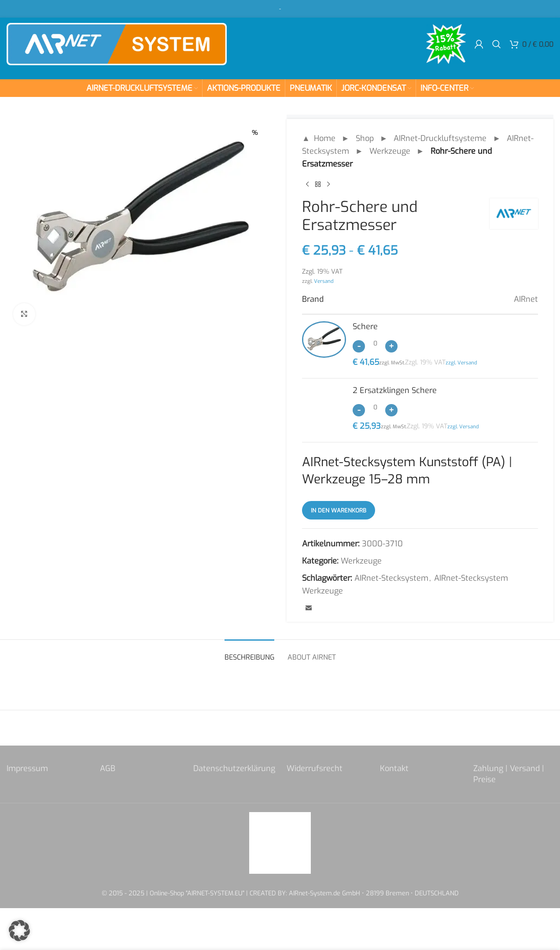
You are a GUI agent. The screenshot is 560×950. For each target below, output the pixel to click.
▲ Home (319, 138)
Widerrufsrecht (315, 768)
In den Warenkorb (339, 510)
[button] (19, 931)
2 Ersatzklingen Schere (395, 390)
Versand (324, 281)
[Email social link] (309, 609)
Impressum (27, 768)
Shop (365, 138)
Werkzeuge (390, 151)
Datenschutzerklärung (234, 768)
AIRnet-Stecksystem (391, 578)
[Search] (497, 44)
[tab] (249, 653)
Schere (365, 327)
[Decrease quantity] (359, 346)
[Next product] (328, 184)
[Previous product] (307, 184)
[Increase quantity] (391, 346)
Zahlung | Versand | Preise (509, 774)
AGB (108, 768)
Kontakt (394, 768)
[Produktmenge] (375, 343)
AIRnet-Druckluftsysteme (440, 138)
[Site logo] (117, 44)
